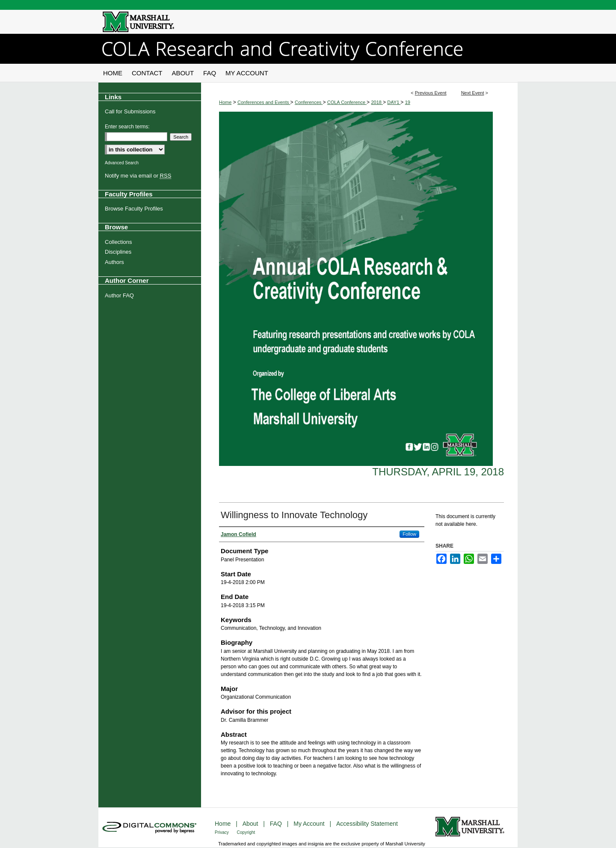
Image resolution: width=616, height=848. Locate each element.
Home (225, 102)
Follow (409, 534)
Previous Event (431, 93)
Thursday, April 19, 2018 (438, 472)
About (251, 824)
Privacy (222, 832)
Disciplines (118, 252)
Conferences (309, 102)
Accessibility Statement (367, 824)
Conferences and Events (264, 102)
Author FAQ (119, 295)
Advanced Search (122, 163)
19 (408, 102)
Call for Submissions (130, 111)
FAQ (277, 824)
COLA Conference (347, 102)
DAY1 (394, 102)
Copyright (246, 832)
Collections (118, 242)
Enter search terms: (127, 127)
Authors (114, 262)
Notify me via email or (138, 176)
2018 (377, 102)
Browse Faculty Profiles (134, 209)
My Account (310, 824)
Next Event (473, 93)
